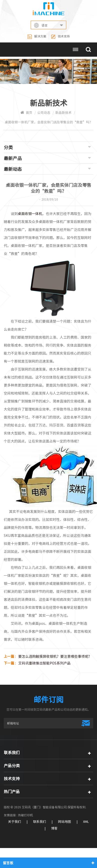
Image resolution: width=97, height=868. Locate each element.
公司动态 (44, 113)
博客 (54, 828)
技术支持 (60, 37)
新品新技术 (63, 113)
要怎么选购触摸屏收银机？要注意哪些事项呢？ (55, 656)
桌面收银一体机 (30, 214)
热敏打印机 (25, 815)
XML (86, 822)
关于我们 (14, 822)
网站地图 (64, 822)
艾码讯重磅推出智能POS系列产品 (44, 663)
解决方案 (37, 37)
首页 (26, 113)
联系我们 (39, 822)
